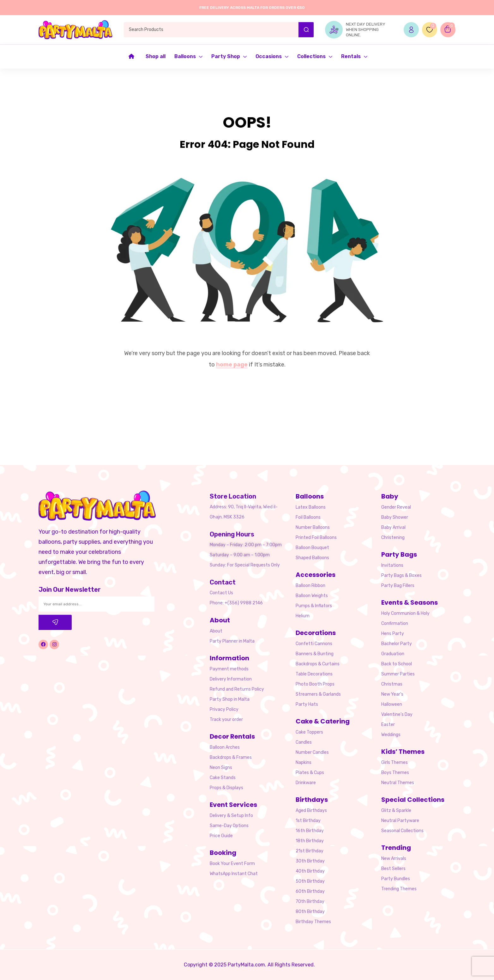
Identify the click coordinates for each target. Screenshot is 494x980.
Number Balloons (313, 527)
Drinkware (306, 783)
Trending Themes (399, 889)
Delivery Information (231, 679)
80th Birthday (310, 912)
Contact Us (221, 593)
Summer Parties (398, 674)
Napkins (304, 762)
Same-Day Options (229, 826)
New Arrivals (394, 859)
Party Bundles (396, 879)
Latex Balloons (311, 507)
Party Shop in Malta (230, 699)
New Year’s (392, 694)
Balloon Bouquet (312, 548)
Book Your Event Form (232, 864)
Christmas (392, 684)
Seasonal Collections (402, 831)
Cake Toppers (309, 732)
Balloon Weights (312, 596)
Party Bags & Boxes (401, 575)
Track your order (226, 720)
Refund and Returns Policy (237, 689)
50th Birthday (310, 881)
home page (232, 365)
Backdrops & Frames (231, 757)
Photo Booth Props (315, 684)
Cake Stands (223, 778)
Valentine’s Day (397, 714)
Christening (393, 538)
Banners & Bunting (315, 654)
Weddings (391, 735)
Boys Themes (395, 773)
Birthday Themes (313, 922)
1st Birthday (308, 821)
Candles (304, 742)
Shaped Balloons (312, 558)
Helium (303, 616)
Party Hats (307, 704)
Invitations (392, 565)
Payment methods (229, 669)
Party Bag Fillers (398, 586)
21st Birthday (310, 851)
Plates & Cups (310, 773)
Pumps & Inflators (314, 606)
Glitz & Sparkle (396, 811)
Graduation (393, 654)
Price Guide (221, 836)
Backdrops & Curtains (318, 664)
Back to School (397, 664)
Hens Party (393, 634)
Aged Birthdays (311, 811)
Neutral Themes (398, 783)
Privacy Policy (224, 709)
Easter (388, 725)
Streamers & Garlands (318, 694)
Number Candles (312, 752)
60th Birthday (310, 891)
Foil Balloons (308, 517)
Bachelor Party (397, 644)
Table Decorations (314, 674)
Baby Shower (395, 517)
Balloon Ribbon (310, 586)
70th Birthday (310, 901)
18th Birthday (310, 841)
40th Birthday (310, 871)
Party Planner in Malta (232, 641)
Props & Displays (226, 788)
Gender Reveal (396, 507)
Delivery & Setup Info (231, 816)
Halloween (392, 704)
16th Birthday (310, 831)
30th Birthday (310, 861)
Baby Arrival (393, 527)
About (216, 631)
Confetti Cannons (314, 644)
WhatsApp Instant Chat (234, 874)
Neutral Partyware (400, 821)
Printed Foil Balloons (316, 538)
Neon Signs (221, 768)
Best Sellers (393, 869)
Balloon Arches (225, 747)
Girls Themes (395, 762)
